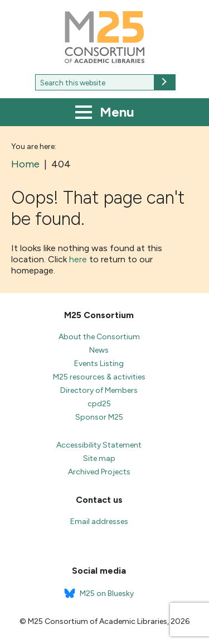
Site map (99, 458)
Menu (105, 113)
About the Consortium (99, 337)
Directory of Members (99, 390)
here (78, 259)
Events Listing (99, 364)
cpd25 (99, 404)
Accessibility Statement (99, 445)
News (99, 350)
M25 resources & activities (99, 377)
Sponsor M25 (99, 417)
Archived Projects (99, 472)
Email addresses (99, 522)
